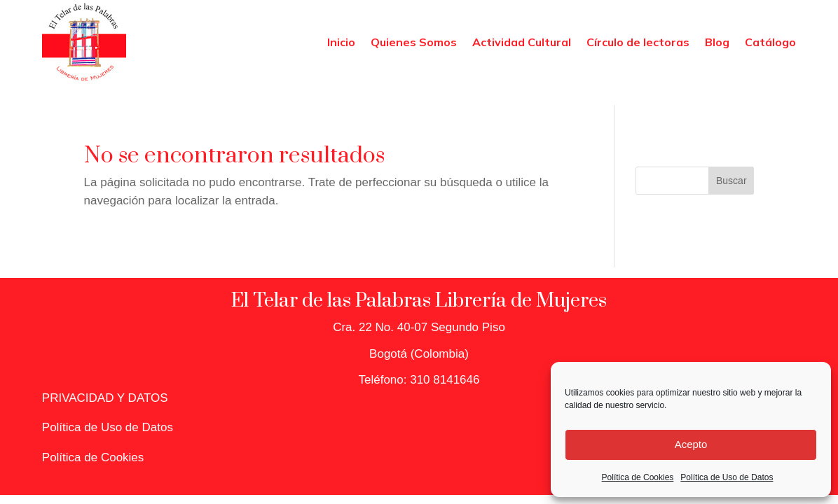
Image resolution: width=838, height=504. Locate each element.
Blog (717, 42)
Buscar (731, 181)
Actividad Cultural (522, 42)
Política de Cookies (638, 477)
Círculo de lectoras (638, 42)
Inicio (341, 42)
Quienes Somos (414, 42)
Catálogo (770, 42)
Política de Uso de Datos (727, 477)
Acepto (691, 444)
